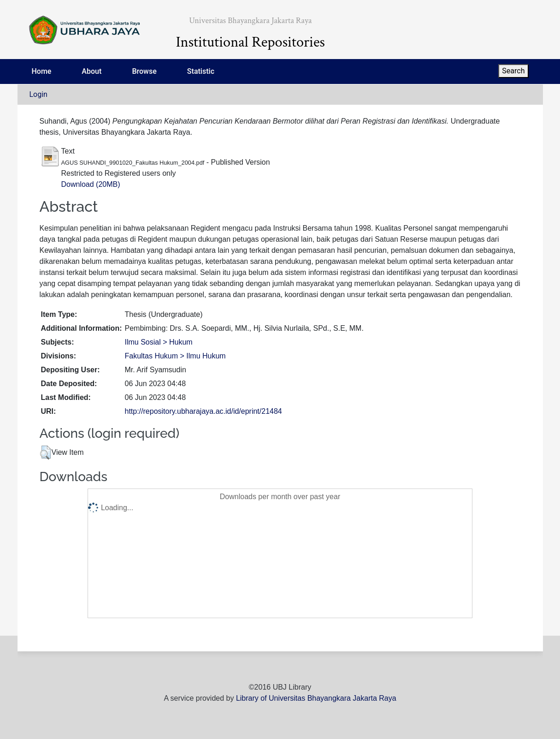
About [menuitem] (91, 71)
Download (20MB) (91, 184)
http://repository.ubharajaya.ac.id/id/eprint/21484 (203, 411)
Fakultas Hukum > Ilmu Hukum (175, 356)
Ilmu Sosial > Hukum (158, 342)
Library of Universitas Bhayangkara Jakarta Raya (316, 698)
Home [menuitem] (42, 71)
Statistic (201, 71)
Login (38, 94)
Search (513, 71)
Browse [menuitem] (144, 71)
